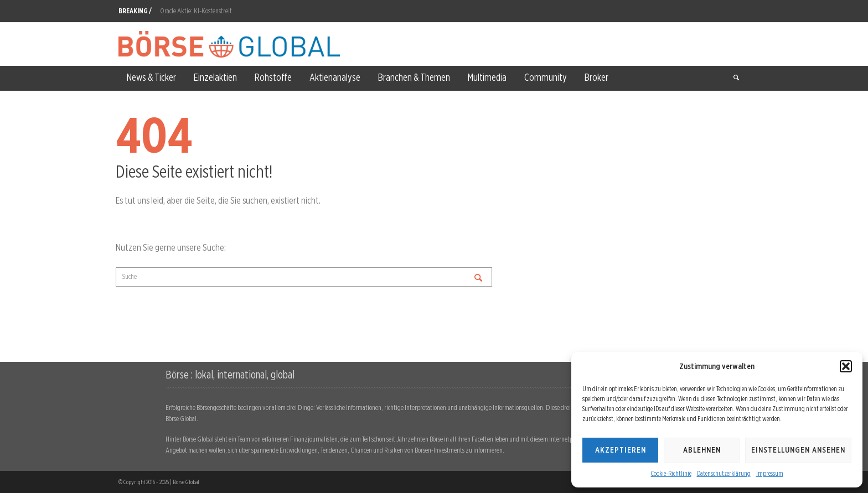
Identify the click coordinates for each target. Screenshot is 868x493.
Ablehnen (702, 450)
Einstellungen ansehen (798, 450)
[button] (846, 366)
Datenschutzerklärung (724, 473)
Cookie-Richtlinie (671, 473)
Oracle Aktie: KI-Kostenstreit (196, 11)
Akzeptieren (621, 450)
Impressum (770, 473)
